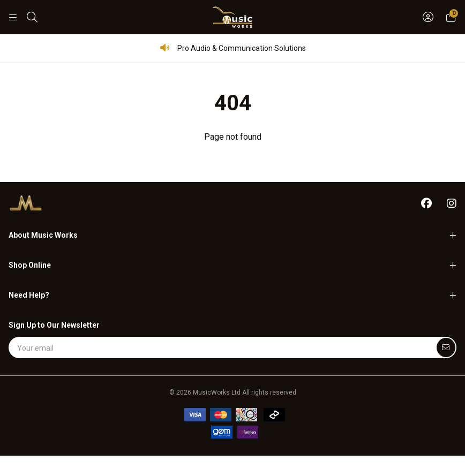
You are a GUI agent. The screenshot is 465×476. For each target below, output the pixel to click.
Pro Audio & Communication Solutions (233, 48)
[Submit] (446, 347)
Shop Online (30, 265)
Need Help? (29, 295)
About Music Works (43, 235)
